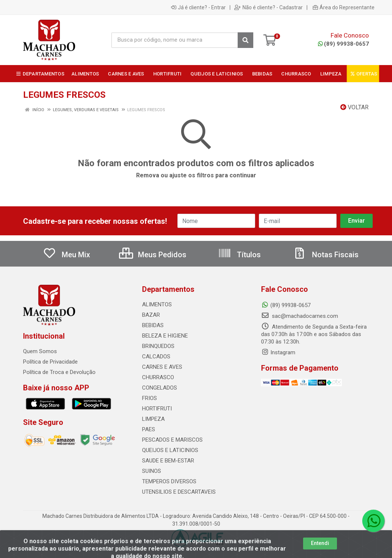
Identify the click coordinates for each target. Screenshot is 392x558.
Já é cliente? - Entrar (198, 7)
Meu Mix (66, 255)
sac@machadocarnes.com (300, 316)
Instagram (278, 352)
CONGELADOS (160, 388)
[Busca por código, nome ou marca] (175, 40)
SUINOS (152, 471)
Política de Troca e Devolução (59, 372)
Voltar (354, 107)
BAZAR (151, 315)
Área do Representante (344, 7)
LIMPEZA (153, 419)
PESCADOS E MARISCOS (172, 440)
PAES (149, 429)
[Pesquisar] (245, 40)
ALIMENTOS (157, 304)
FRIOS (150, 398)
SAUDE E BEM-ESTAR (168, 461)
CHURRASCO (158, 377)
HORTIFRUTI (157, 409)
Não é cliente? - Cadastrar (269, 7)
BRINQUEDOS (158, 346)
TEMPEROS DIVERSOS (169, 481)
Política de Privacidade (50, 362)
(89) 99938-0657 (343, 44)
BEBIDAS (153, 325)
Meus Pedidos (153, 255)
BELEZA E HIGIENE (165, 336)
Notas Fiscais (326, 255)
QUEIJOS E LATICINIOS (170, 450)
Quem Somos (40, 351)
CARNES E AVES (162, 367)
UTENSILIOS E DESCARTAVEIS (179, 492)
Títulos (239, 255)
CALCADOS (156, 357)
